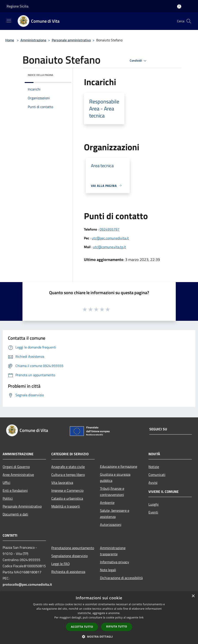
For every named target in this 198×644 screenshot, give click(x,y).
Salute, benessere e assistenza (115, 514)
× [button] (193, 596)
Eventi (153, 512)
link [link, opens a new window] (141, 617)
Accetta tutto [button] (82, 627)
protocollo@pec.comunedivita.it (27, 584)
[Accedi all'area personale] (179, 6)
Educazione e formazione (119, 466)
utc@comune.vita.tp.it (109, 247)
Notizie (154, 467)
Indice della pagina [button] (40, 75)
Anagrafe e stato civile (68, 467)
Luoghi (154, 504)
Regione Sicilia (18, 6)
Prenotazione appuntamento (73, 548)
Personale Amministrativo (22, 506)
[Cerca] (189, 21)
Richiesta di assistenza (68, 572)
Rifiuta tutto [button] (117, 627)
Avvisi (153, 483)
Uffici (6, 483)
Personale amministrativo (71, 40)
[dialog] (99, 618)
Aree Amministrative (18, 475)
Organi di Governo (16, 467)
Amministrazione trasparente (113, 551)
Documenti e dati (15, 514)
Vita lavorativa (62, 483)
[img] (62, 74)
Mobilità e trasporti (66, 506)
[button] (99, 637)
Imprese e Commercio (67, 490)
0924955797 (109, 229)
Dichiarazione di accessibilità (121, 578)
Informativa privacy (115, 562)
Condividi (139, 61)
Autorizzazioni (111, 525)
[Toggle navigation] (9, 21)
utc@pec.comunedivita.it (110, 238)
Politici (8, 498)
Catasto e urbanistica (67, 498)
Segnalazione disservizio (69, 556)
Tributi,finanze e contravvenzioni (112, 492)
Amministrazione (33, 40)
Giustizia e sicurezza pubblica (115, 477)
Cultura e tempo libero (68, 475)
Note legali (108, 570)
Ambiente (107, 503)
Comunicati (157, 475)
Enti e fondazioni (15, 490)
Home (10, 40)
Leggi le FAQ (61, 564)
